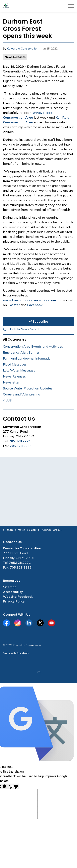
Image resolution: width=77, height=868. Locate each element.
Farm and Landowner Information (28, 358)
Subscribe (38, 321)
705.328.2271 (20, 441)
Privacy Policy (14, 601)
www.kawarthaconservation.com (29, 300)
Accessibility (13, 592)
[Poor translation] (13, 786)
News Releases (15, 57)
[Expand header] (71, 6)
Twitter (14, 305)
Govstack (23, 653)
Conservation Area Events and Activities (33, 346)
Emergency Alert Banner (21, 352)
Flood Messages (15, 364)
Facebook (35, 305)
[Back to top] (38, 672)
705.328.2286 (21, 446)
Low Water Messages (19, 370)
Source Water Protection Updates (28, 388)
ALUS (7, 400)
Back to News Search (24, 329)
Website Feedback (18, 597)
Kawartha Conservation (23, 49)
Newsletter (11, 382)
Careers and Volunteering (22, 394)
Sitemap (10, 587)
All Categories (15, 339)
